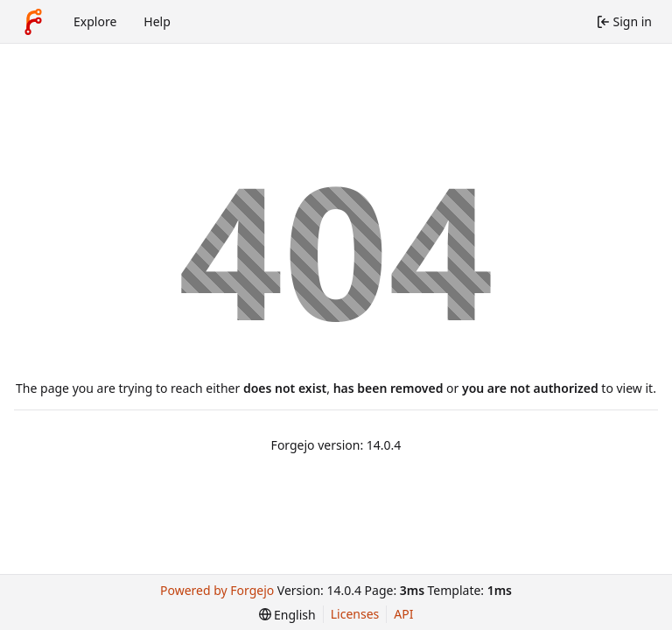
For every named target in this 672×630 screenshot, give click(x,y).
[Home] (33, 22)
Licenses (355, 614)
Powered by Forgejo (217, 590)
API (403, 614)
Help (157, 21)
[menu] (287, 615)
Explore (95, 21)
